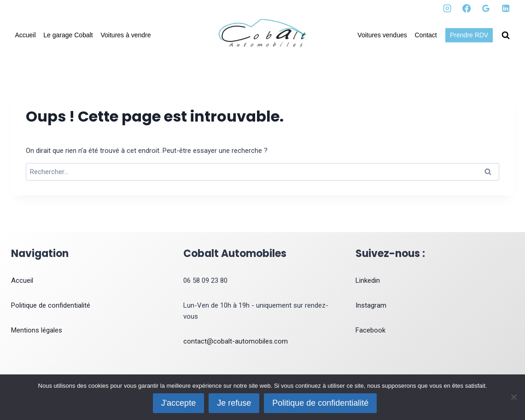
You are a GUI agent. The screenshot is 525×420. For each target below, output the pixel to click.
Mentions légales (37, 330)
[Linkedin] (505, 9)
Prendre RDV (469, 35)
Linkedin (368, 280)
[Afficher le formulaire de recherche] (506, 35)
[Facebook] (467, 9)
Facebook (370, 330)
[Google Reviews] (486, 9)
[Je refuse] (513, 397)
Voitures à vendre (126, 35)
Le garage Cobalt (68, 35)
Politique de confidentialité (51, 305)
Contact (426, 35)
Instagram (371, 305)
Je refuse (234, 403)
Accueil (25, 35)
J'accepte (178, 403)
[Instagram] (447, 9)
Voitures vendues (382, 35)
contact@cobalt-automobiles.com (236, 341)
